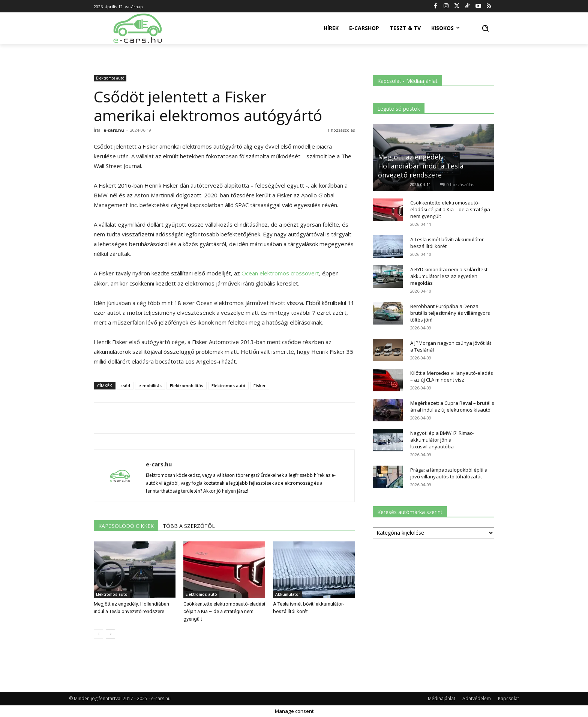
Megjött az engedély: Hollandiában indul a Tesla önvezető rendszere (421, 166)
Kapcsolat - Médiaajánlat (407, 81)
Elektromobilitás (187, 386)
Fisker (260, 386)
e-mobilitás (150, 386)
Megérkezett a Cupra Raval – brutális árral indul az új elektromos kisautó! (452, 406)
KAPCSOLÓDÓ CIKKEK (126, 526)
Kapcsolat (508, 698)
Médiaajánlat (442, 698)
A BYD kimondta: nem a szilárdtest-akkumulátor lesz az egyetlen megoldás (450, 276)
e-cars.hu (114, 130)
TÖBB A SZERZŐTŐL (189, 526)
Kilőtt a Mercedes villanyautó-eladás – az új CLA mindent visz (452, 376)
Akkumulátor (288, 594)
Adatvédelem (477, 698)
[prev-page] (98, 634)
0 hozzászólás (460, 184)
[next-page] (110, 634)
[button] (485, 28)
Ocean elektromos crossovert (280, 273)
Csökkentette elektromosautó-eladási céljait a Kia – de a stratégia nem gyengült (224, 611)
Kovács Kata (391, 184)
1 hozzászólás (341, 130)
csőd (125, 386)
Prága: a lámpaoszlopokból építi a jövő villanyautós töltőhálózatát (449, 473)
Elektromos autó (110, 78)
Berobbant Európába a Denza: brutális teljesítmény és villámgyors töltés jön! (450, 313)
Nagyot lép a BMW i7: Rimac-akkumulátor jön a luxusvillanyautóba (442, 440)
